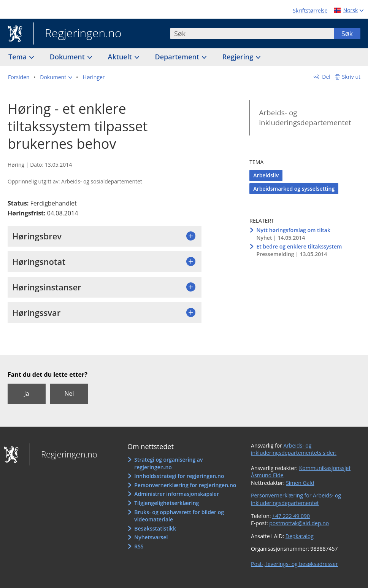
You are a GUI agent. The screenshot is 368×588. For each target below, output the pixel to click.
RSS (139, 546)
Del (326, 77)
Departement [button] (178, 57)
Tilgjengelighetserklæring (167, 503)
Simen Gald (300, 483)
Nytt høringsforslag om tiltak (293, 230)
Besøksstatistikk (155, 528)
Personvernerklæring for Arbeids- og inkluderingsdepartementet (296, 499)
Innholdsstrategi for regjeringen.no (179, 476)
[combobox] (252, 33)
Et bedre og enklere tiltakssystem (299, 246)
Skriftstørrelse (310, 10)
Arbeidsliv (266, 175)
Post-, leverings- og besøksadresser (294, 564)
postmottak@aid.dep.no (299, 523)
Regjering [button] (239, 57)
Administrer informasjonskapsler (177, 494)
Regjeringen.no (78, 34)
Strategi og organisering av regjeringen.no (168, 463)
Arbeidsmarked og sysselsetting (294, 189)
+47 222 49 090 (291, 516)
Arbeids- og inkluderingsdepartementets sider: (294, 449)
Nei (69, 394)
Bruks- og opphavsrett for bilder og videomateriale (179, 516)
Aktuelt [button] (121, 57)
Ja (26, 394)
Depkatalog (300, 536)
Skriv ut (351, 77)
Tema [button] (18, 57)
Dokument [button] (68, 57)
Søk (347, 33)
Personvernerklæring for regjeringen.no (185, 485)
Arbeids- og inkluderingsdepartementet (305, 118)
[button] (56, 77)
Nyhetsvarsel (151, 537)
